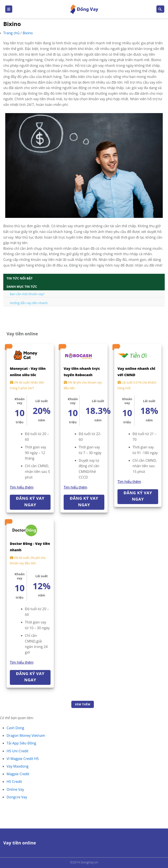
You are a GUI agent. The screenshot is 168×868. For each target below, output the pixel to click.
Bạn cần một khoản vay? (27, 294)
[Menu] (9, 9)
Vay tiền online (20, 843)
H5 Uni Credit (17, 751)
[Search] (160, 9)
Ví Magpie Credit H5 (23, 759)
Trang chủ (12, 33)
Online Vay (15, 789)
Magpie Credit (18, 774)
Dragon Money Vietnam (26, 735)
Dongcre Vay (17, 797)
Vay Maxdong (17, 766)
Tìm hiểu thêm (22, 487)
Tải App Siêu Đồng (21, 743)
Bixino (28, 33)
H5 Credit (14, 782)
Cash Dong (15, 728)
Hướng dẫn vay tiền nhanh (29, 303)
